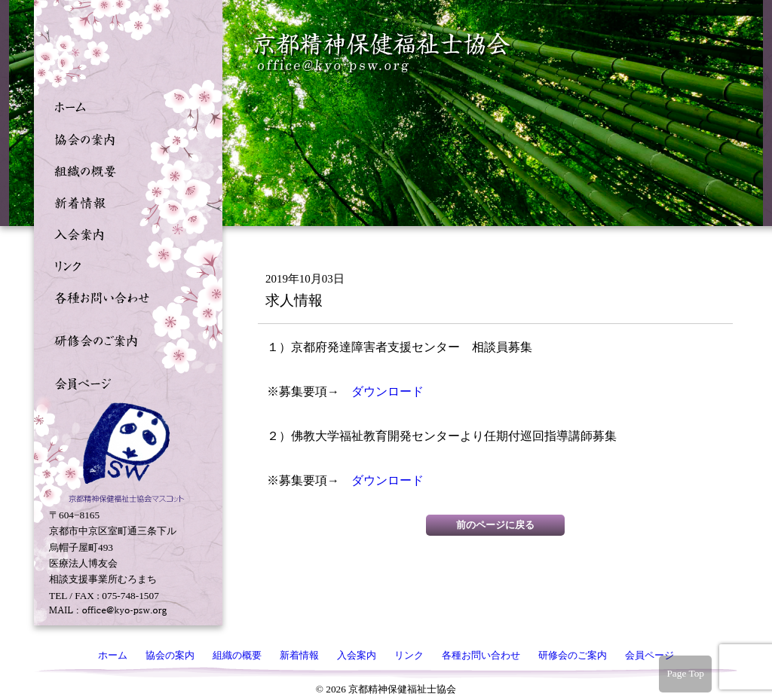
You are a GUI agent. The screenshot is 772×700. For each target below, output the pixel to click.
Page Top (685, 673)
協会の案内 (124, 138)
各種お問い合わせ (124, 296)
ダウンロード (388, 391)
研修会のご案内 (124, 339)
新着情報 (124, 201)
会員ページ (124, 382)
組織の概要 (124, 170)
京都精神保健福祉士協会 (383, 53)
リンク (124, 264)
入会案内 (124, 233)
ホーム (124, 106)
